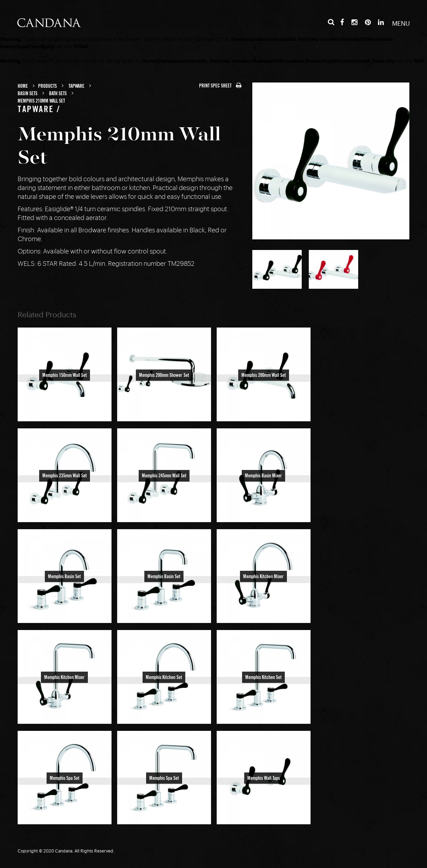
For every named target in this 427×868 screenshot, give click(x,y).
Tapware (76, 86)
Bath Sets (58, 94)
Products (47, 86)
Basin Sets (28, 94)
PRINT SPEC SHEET (220, 86)
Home (23, 86)
